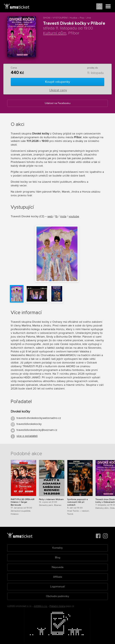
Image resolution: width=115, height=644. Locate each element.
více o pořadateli (27, 436)
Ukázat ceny (58, 90)
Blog (58, 558)
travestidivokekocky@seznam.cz (37, 430)
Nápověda (58, 567)
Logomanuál (57, 587)
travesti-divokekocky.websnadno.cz (39, 418)
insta (63, 216)
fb (56, 216)
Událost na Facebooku (58, 103)
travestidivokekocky (29, 424)
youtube (74, 216)
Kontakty (57, 548)
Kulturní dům (55, 33)
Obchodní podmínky (57, 596)
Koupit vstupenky (58, 82)
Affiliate (58, 577)
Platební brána (57, 606)
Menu (108, 7)
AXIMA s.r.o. (41, 606)
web (50, 216)
